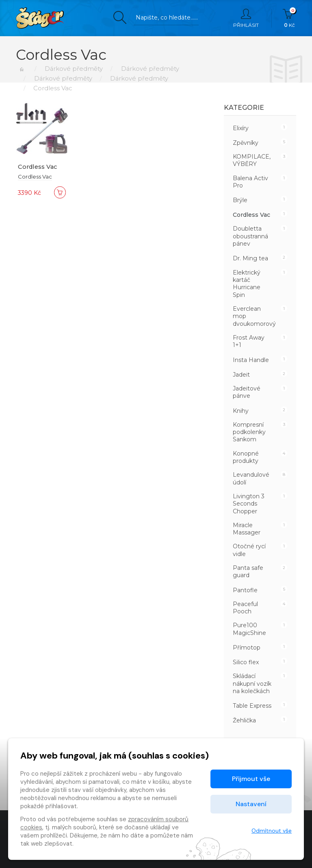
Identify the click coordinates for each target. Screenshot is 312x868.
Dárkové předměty (73, 69)
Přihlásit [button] (246, 18)
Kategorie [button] (244, 108)
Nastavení (251, 804)
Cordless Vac (39, 167)
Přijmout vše (251, 779)
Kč (289, 18)
